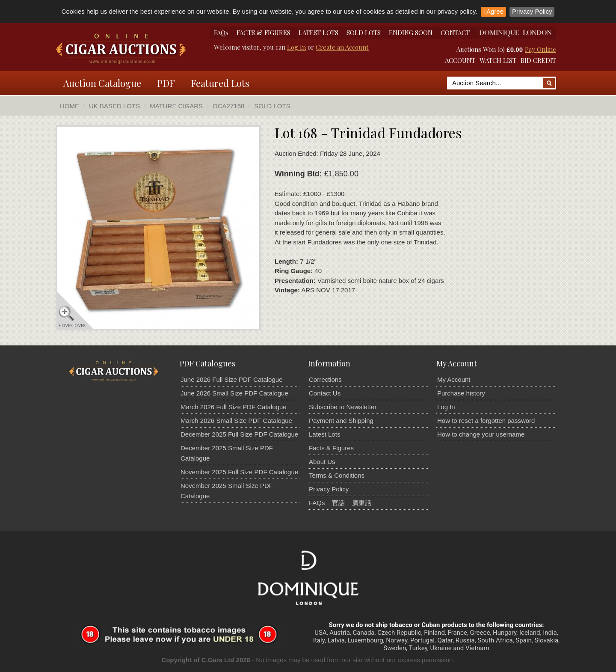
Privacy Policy (532, 11)
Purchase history (461, 393)
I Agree (494, 11)
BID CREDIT (538, 60)
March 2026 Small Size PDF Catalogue (236, 421)
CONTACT (455, 33)
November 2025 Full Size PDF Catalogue (239, 472)
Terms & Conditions (337, 475)
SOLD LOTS (364, 33)
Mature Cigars (176, 106)
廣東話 (362, 503)
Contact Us (325, 393)
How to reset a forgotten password (486, 421)
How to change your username (481, 434)
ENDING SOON (411, 33)
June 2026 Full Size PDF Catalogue (231, 379)
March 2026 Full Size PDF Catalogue (234, 407)
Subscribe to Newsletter (343, 407)
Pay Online (540, 49)
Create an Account (342, 47)
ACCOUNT (460, 60)
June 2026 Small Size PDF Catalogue (234, 393)
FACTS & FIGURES (264, 33)
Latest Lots (324, 434)
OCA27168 (228, 106)
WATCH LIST (498, 60)
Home (70, 106)
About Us (322, 462)
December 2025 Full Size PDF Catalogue (239, 434)
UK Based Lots (114, 106)
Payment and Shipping (341, 421)
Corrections (325, 379)
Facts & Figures (331, 448)
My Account (454, 379)
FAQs (221, 33)
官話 (338, 503)
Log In (296, 47)
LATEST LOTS (318, 33)
